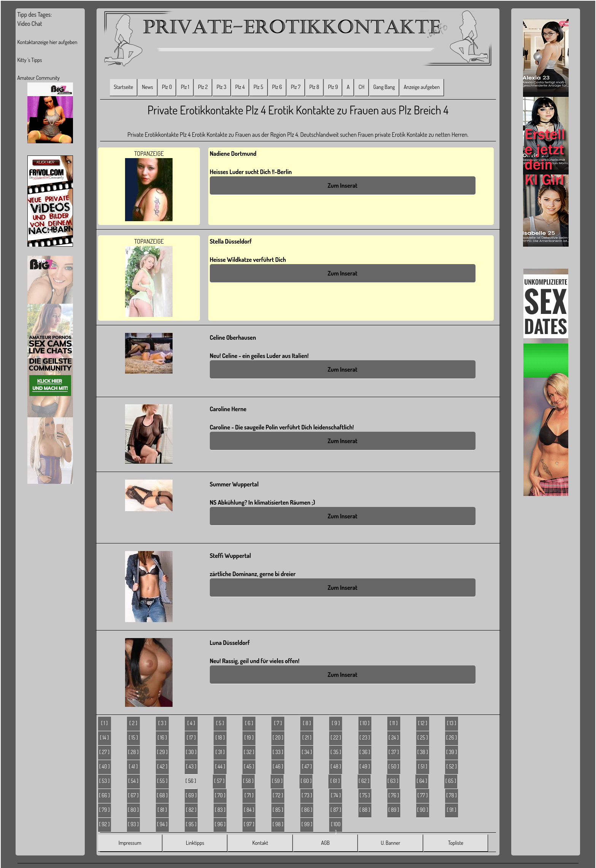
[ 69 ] (191, 795)
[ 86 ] (307, 810)
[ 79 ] (105, 810)
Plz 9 (333, 87)
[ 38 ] (423, 752)
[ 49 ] (365, 766)
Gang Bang (384, 87)
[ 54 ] (133, 781)
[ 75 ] (365, 795)
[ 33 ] (278, 752)
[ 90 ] (422, 810)
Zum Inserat (342, 185)
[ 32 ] (249, 752)
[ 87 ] (336, 810)
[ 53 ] (105, 781)
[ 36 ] (365, 752)
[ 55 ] (162, 781)
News (148, 87)
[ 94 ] (162, 824)
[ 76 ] (394, 795)
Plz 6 (277, 87)
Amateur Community (38, 78)
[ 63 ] (393, 781)
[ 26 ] (452, 737)
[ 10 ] (365, 723)
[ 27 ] (104, 752)
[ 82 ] (191, 810)
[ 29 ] (162, 752)
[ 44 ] (220, 766)
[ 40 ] (105, 766)
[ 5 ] (220, 723)
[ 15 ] (133, 737)
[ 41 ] (133, 766)
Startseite (123, 87)
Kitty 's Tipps (29, 60)
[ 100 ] (336, 827)
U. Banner (391, 843)
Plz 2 (203, 87)
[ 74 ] (336, 795)
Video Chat (29, 24)
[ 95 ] (191, 824)
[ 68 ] (162, 795)
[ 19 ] (249, 737)
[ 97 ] (249, 824)
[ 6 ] (249, 723)
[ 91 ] (452, 810)
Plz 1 (185, 87)
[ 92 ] (105, 824)
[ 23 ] (365, 737)
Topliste (456, 843)
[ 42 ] (162, 766)
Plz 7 (296, 87)
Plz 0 (167, 87)
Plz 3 (222, 87)
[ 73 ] (307, 795)
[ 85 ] (278, 810)
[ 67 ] (133, 795)
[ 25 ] (422, 737)
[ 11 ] (394, 723)
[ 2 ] (133, 723)
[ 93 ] (133, 824)
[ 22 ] (336, 737)
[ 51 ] (423, 766)
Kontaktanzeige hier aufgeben (47, 42)
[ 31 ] (220, 752)
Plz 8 (314, 87)
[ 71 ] (249, 795)
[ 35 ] (336, 752)
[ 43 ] (191, 766)
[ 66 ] (104, 795)
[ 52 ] (451, 766)
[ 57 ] (219, 781)
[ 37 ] (394, 752)
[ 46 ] (278, 766)
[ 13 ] (452, 723)
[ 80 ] (133, 810)
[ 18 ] (220, 737)
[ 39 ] (452, 752)
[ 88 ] (365, 810)
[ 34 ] (307, 752)
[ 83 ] (220, 810)
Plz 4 (240, 87)
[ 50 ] (394, 766)
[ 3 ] (162, 723)
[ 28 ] (133, 752)
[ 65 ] (451, 781)
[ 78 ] (452, 795)
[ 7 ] (278, 723)
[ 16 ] (162, 737)
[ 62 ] (364, 781)
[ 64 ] (422, 781)
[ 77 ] (422, 795)
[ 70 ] (220, 795)
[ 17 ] (191, 737)
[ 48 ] (336, 766)
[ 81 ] (162, 810)
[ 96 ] (220, 824)
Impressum (130, 843)
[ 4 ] (191, 723)
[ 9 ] (336, 723)
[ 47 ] (307, 766)
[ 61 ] (335, 781)
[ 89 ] (393, 810)
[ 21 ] (307, 737)
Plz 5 (258, 87)
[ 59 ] (277, 781)
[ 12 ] (423, 723)
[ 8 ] (307, 723)
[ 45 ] (249, 766)
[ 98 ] (278, 824)
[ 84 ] (249, 810)
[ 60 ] (306, 781)
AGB (326, 843)
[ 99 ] (307, 824)
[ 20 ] (278, 737)
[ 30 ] (191, 752)
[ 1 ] (104, 723)
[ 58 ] (248, 781)
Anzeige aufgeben (422, 87)
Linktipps (195, 843)
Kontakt (260, 843)
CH (361, 87)
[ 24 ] (394, 737)
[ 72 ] (278, 795)
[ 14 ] (105, 737)
